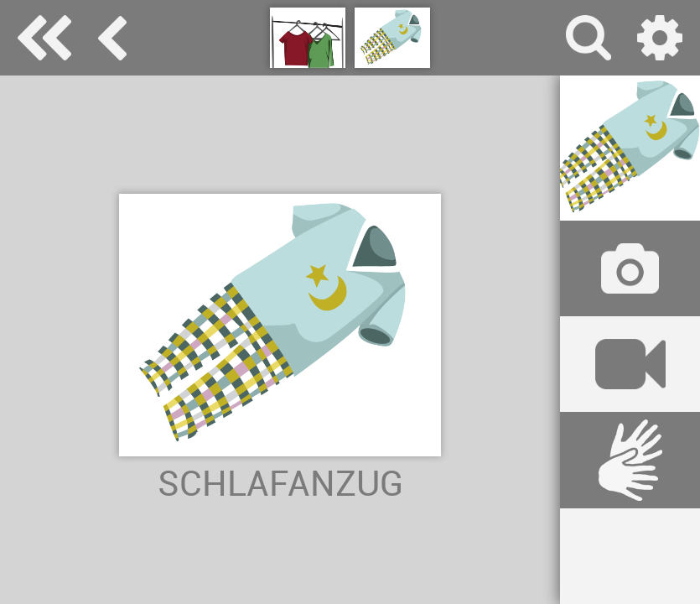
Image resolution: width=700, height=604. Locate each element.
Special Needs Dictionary (44, 38)
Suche (589, 38)
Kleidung (113, 38)
